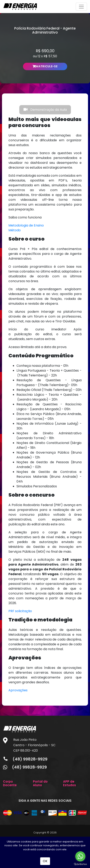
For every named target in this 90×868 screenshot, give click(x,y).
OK (45, 861)
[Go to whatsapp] (80, 856)
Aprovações (18, 690)
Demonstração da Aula (45, 110)
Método (15, 230)
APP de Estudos (70, 783)
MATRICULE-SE (45, 66)
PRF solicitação (20, 611)
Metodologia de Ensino (26, 225)
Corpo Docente (10, 783)
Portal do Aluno (40, 783)
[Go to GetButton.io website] (80, 864)
